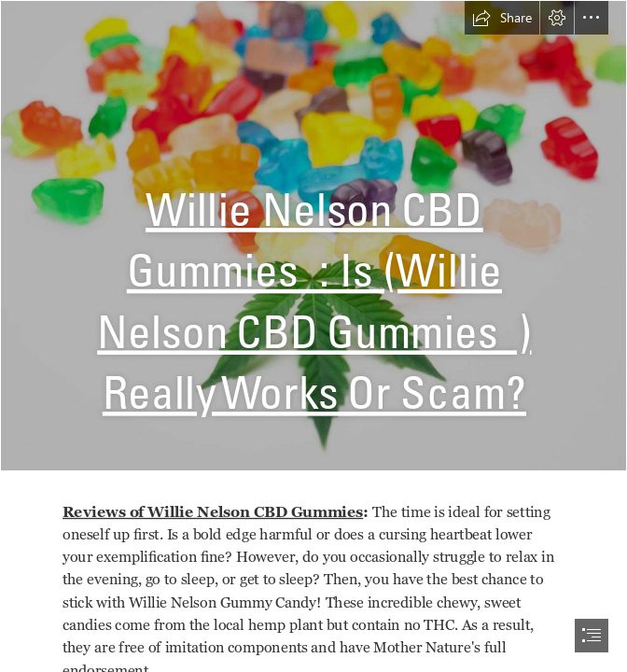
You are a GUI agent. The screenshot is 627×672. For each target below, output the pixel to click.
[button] (502, 18)
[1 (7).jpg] (313, 236)
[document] (313, 336)
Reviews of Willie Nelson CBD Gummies (213, 512)
